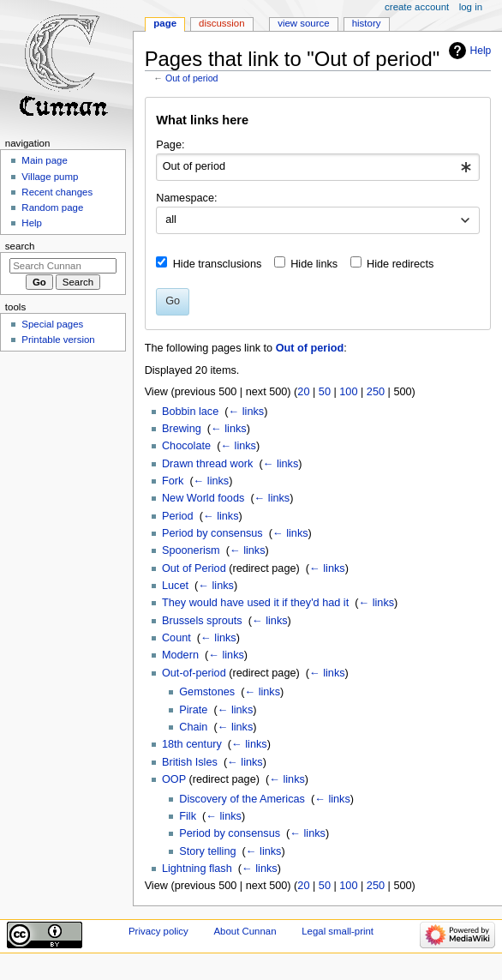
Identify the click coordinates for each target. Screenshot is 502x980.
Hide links (314, 264)
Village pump (50, 177)
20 (303, 392)
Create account (417, 7)
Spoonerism (191, 550)
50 (325, 392)
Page (165, 23)
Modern (180, 655)
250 (376, 392)
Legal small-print (338, 931)
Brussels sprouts (202, 621)
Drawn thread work (207, 464)
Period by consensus (212, 533)
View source (303, 23)
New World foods (203, 498)
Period (178, 516)
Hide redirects (400, 264)
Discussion (221, 23)
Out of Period (194, 568)
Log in (471, 7)
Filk (188, 816)
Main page (45, 160)
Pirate (193, 710)
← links (247, 412)
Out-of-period (194, 673)
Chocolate (186, 446)
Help (481, 51)
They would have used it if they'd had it (255, 603)
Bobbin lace (190, 412)
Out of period (192, 78)
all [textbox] (171, 219)
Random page (52, 207)
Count (176, 638)
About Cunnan (245, 931)
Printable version (58, 340)
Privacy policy (158, 931)
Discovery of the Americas (242, 799)
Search (20, 246)
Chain (193, 727)
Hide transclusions (218, 264)
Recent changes (57, 192)
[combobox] (317, 167)
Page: (170, 145)
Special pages (52, 324)
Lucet (175, 586)
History (367, 23)
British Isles (190, 762)
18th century (192, 744)
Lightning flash (197, 869)
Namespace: (186, 198)
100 (348, 392)
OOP (174, 779)
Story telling (207, 851)
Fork (173, 481)
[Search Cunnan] (63, 266)
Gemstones (207, 692)
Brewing (182, 429)
